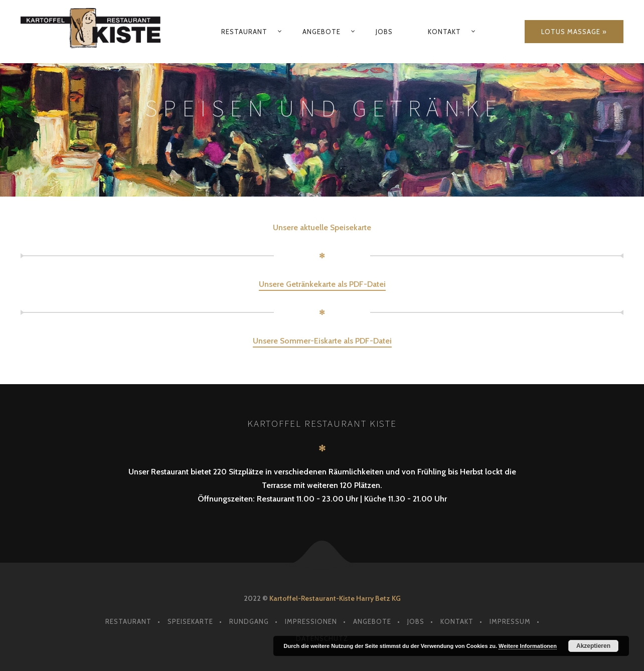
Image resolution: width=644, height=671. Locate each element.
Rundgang (249, 621)
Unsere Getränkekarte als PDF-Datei (322, 284)
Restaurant (244, 32)
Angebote (321, 32)
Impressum (510, 621)
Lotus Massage (571, 32)
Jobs (384, 32)
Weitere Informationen (528, 646)
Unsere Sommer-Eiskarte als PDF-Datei (322, 341)
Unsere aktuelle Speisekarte (322, 227)
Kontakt (444, 32)
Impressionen (311, 621)
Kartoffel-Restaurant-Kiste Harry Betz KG (335, 598)
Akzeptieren (593, 646)
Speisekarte (190, 621)
